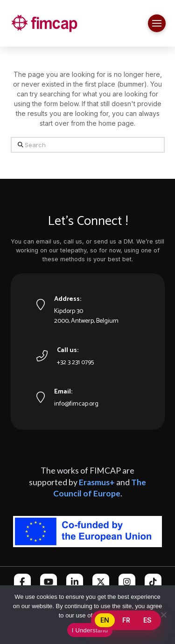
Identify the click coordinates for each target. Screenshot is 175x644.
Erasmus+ (97, 482)
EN (105, 620)
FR (126, 620)
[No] (163, 615)
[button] (157, 23)
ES (147, 620)
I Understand (90, 630)
